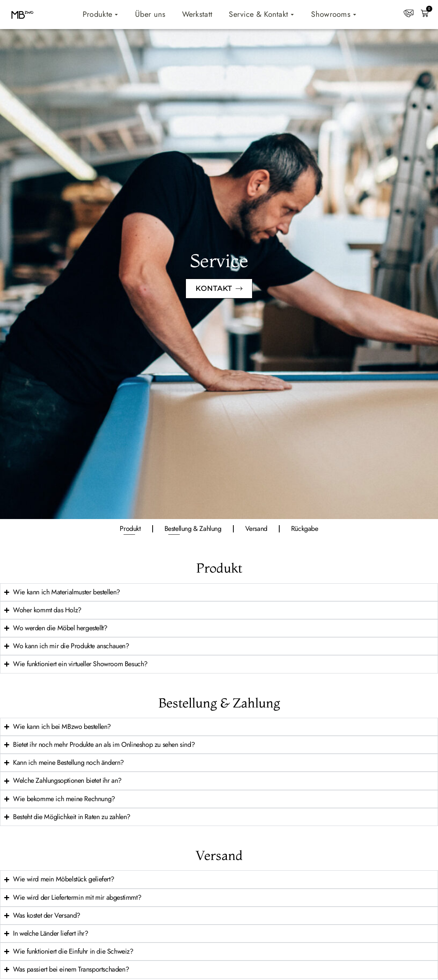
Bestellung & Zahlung (193, 529)
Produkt (130, 529)
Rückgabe (305, 529)
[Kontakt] (409, 13)
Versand (256, 529)
